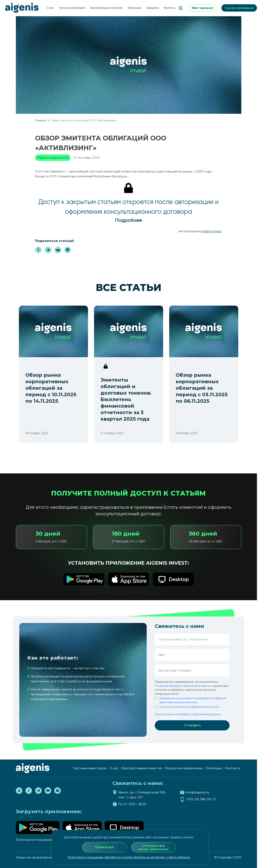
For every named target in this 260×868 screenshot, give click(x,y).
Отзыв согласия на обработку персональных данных (188, 714)
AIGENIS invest (212, 231)
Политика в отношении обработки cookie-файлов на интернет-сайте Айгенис (129, 857)
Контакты (170, 8)
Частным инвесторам (72, 8)
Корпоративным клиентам (107, 8)
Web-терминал (202, 8)
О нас (50, 8)
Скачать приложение (239, 8)
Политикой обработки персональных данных (183, 686)
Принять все (104, 847)
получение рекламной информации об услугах (189, 707)
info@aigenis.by (198, 792)
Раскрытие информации (184, 768)
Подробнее (128, 220)
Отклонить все (153, 847)
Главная (41, 120)
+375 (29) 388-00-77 (201, 799)
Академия (153, 8)
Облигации (135, 8)
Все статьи (129, 288)
